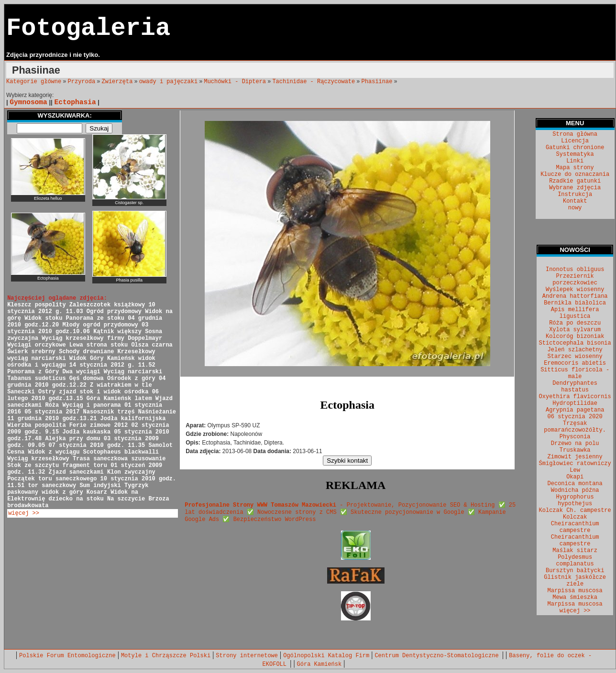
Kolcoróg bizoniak (575, 336)
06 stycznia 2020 (575, 417)
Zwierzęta (117, 82)
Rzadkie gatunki (575, 181)
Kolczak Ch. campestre (575, 510)
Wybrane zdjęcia (575, 188)
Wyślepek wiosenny (575, 290)
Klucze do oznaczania (575, 174)
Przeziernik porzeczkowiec (575, 280)
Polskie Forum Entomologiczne (67, 656)
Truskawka (575, 450)
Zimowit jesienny (575, 457)
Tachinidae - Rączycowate (313, 82)
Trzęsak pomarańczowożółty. (575, 427)
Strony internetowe (247, 656)
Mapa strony (575, 168)
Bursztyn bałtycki (575, 571)
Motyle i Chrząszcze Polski (166, 656)
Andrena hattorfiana (575, 296)
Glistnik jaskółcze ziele (575, 581)
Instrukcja (575, 195)
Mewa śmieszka (575, 597)
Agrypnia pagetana (575, 410)
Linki (575, 161)
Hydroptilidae (575, 403)
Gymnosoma (28, 102)
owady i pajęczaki (168, 82)
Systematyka (575, 154)
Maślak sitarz (575, 551)
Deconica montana (575, 484)
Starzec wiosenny (575, 357)
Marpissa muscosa (575, 591)
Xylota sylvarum (575, 330)
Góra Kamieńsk (319, 664)
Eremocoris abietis (575, 363)
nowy (575, 208)
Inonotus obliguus (575, 270)
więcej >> (24, 513)
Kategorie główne (34, 82)
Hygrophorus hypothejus (575, 500)
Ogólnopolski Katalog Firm (326, 656)
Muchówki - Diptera (235, 82)
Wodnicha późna (575, 490)
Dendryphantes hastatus (575, 387)
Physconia (575, 437)
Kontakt (575, 201)
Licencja (575, 141)
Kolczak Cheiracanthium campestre (575, 524)
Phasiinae (377, 82)
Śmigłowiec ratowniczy (575, 464)
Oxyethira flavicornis (575, 397)
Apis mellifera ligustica (575, 313)
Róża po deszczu (575, 323)
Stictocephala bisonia (575, 343)
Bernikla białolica (575, 303)
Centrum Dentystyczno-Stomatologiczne (438, 656)
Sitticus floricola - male (575, 373)
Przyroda (82, 82)
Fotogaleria (88, 28)
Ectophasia (75, 102)
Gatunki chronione (575, 148)
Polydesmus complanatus (575, 561)
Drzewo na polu (575, 444)
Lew (575, 470)
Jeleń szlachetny (575, 350)
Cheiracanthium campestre (575, 541)
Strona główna (575, 134)
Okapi (575, 477)
